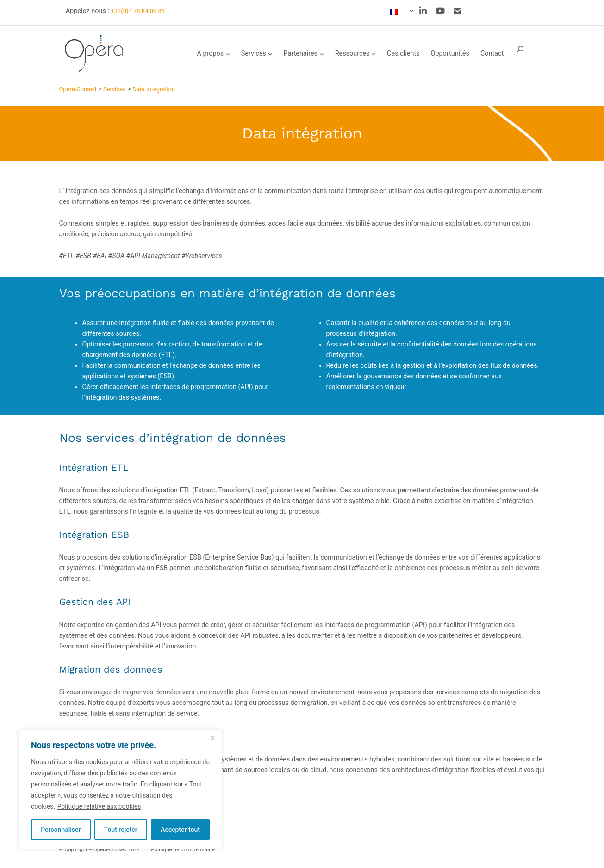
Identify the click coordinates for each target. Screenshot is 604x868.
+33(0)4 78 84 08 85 (138, 11)
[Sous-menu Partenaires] (322, 54)
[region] (120, 790)
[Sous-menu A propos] (228, 54)
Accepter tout (180, 830)
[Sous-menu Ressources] (374, 54)
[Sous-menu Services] (270, 54)
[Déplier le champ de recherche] (520, 54)
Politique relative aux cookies (99, 806)
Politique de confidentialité (183, 849)
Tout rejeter (121, 830)
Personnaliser (61, 830)
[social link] (423, 11)
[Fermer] (212, 738)
